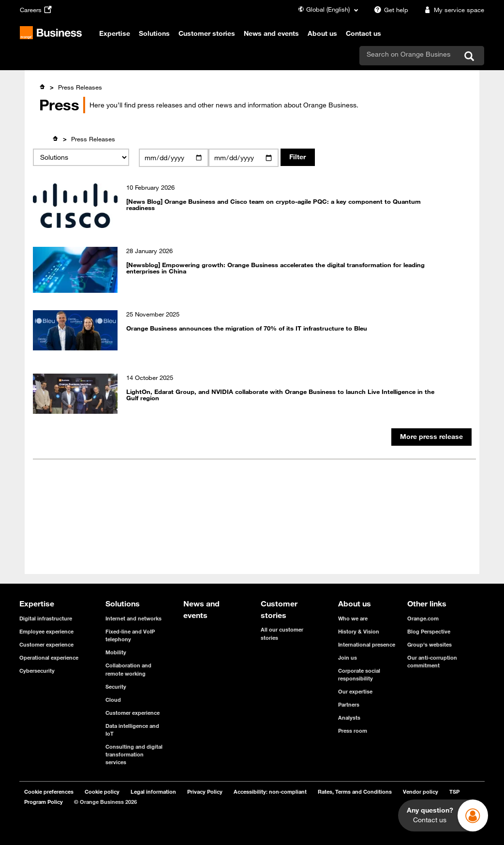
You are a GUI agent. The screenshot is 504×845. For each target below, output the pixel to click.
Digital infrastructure (46, 618)
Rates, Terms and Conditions (355, 792)
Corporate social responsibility (359, 674)
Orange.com (423, 618)
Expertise (115, 33)
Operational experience (49, 657)
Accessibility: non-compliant (270, 792)
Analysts (349, 717)
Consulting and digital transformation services (134, 754)
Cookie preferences (49, 792)
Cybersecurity (37, 671)
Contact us (363, 33)
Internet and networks (133, 618)
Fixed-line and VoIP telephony (130, 635)
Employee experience (46, 631)
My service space (453, 10)
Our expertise (355, 691)
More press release (431, 437)
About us (322, 33)
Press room (353, 731)
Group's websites (430, 644)
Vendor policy (421, 792)
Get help (390, 10)
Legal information (153, 792)
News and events (271, 33)
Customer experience (46, 644)
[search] (409, 54)
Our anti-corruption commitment (432, 661)
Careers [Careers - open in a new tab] (37, 10)
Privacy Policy (205, 792)
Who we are (353, 618)
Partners (349, 704)
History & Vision (359, 631)
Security (116, 687)
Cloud (113, 700)
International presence (367, 644)
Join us (348, 657)
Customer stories (207, 33)
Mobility (116, 652)
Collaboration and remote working (128, 669)
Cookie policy (102, 792)
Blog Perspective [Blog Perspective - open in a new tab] (429, 631)
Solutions (154, 33)
